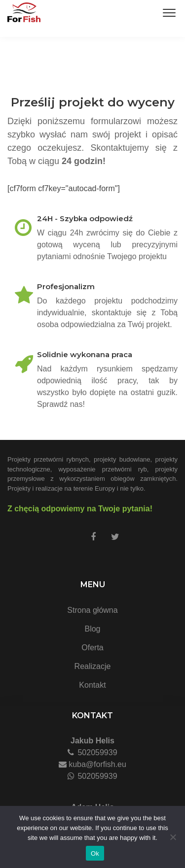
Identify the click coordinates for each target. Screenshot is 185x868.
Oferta (92, 648)
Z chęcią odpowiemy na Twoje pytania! (80, 509)
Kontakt (92, 685)
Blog (92, 629)
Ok (95, 853)
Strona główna (92, 610)
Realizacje (93, 666)
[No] (173, 837)
